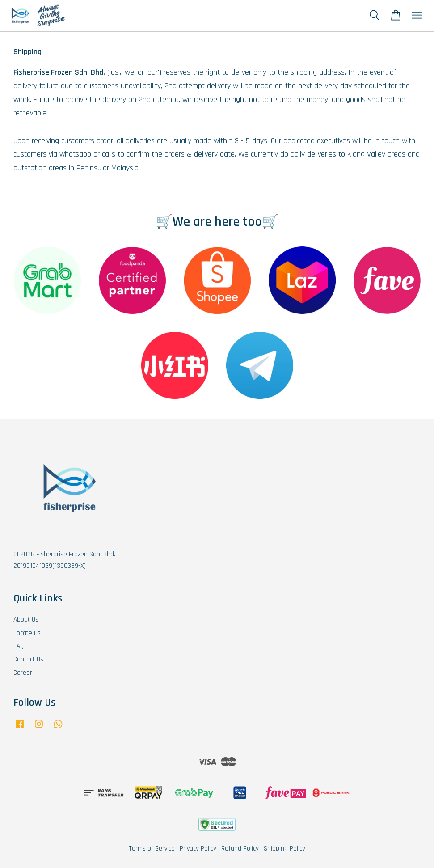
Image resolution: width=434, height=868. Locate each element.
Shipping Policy (284, 849)
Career (23, 673)
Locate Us (27, 633)
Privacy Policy (198, 849)
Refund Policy (240, 849)
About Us (26, 620)
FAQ (19, 646)
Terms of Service (152, 849)
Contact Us (28, 659)
